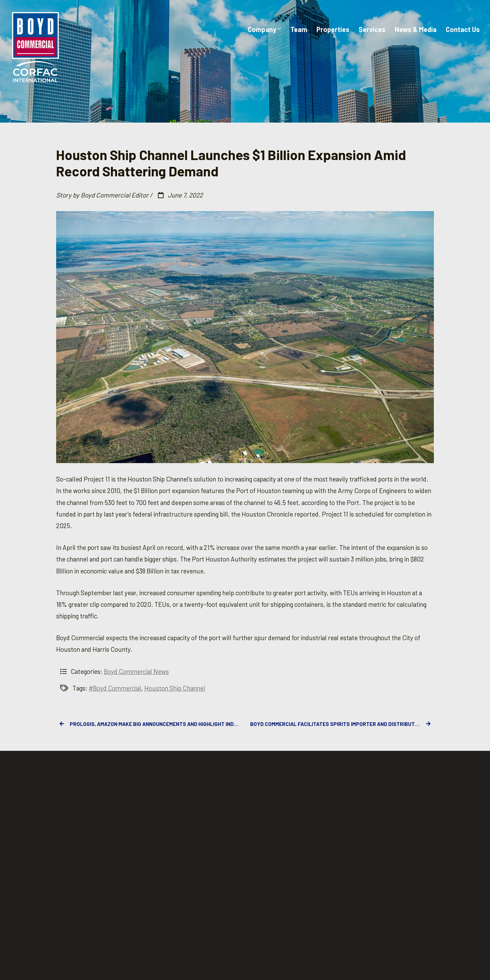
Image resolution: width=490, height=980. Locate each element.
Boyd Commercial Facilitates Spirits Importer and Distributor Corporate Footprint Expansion (342, 724)
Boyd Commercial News (136, 671)
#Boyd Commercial (115, 688)
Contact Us (463, 29)
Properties (333, 29)
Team (299, 29)
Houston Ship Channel (175, 688)
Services (372, 29)
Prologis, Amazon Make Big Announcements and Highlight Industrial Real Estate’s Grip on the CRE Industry (150, 724)
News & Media (416, 29)
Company (264, 29)
